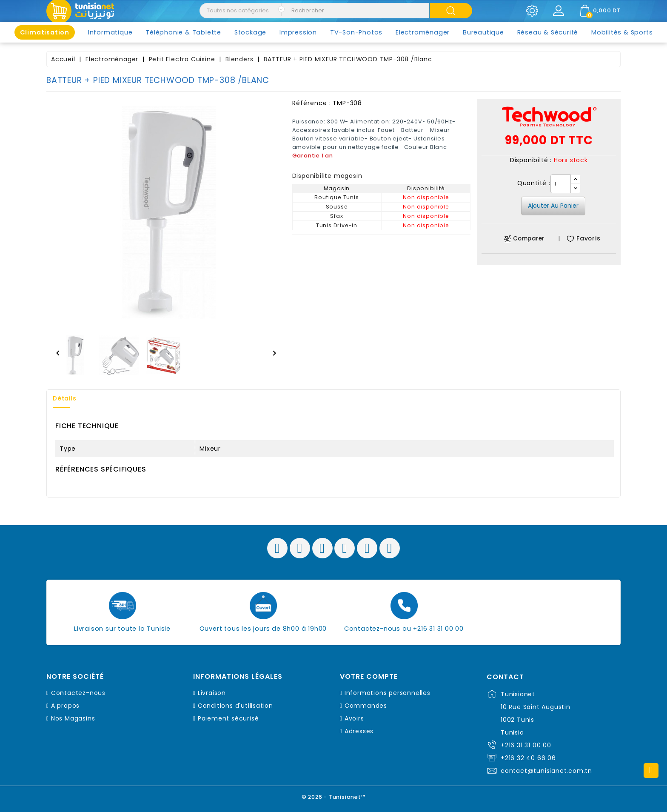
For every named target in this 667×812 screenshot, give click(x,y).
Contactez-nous (78, 693)
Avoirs (354, 718)
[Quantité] (561, 184)
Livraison (212, 693)
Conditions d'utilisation (235, 706)
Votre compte (369, 677)
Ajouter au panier (553, 206)
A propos (65, 706)
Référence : (312, 103)
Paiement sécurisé (228, 718)
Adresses (359, 731)
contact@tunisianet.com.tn (546, 771)
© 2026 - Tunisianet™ (334, 797)
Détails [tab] (65, 398)
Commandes (366, 706)
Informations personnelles (388, 693)
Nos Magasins (73, 718)
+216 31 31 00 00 (526, 745)
